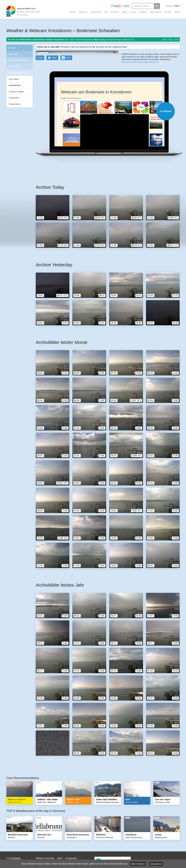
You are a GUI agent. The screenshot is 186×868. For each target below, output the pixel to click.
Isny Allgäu (14, 79)
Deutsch (169, 6)
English (177, 6)
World (177, 12)
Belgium (143, 12)
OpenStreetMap (141, 99)
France (133, 12)
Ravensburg (15, 104)
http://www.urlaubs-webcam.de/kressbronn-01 (140, 111)
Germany (83, 12)
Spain (124, 12)
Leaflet (132, 99)
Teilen (68, 117)
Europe (168, 12)
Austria (72, 12)
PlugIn (40, 117)
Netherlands (156, 12)
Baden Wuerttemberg (19, 60)
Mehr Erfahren (138, 864)
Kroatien (115, 12)
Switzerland (96, 12)
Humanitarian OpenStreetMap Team (168, 99)
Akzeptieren (156, 864)
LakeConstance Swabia (20, 73)
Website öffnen (104, 171)
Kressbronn (15, 85)
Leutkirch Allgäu (16, 92)
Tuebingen (14, 67)
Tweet (54, 117)
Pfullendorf (14, 98)
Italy (106, 12)
